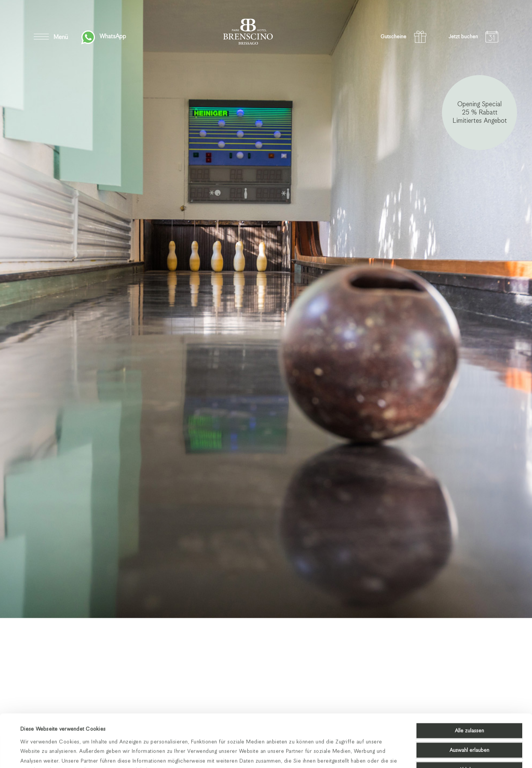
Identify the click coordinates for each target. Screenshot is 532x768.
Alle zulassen (469, 681)
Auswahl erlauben (469, 701)
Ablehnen (470, 720)
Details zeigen (304, 753)
